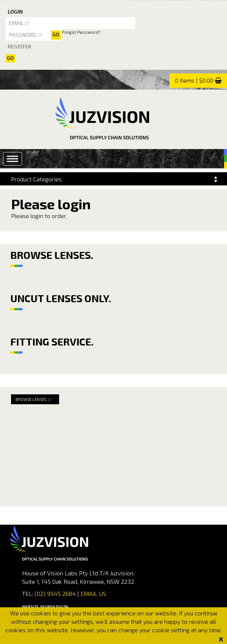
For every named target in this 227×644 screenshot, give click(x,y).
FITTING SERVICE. (52, 341)
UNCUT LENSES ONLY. (61, 298)
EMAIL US (93, 594)
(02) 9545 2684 (54, 594)
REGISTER (19, 46)
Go (10, 58)
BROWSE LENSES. (52, 255)
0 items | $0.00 (194, 80)
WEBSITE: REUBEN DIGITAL (46, 607)
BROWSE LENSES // (34, 399)
